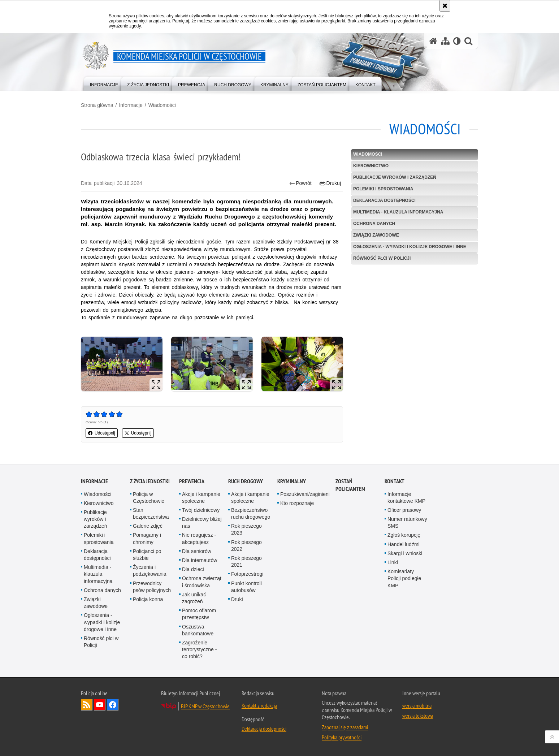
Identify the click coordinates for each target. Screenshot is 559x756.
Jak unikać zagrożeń (194, 598)
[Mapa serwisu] (445, 41)
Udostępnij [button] (102, 433)
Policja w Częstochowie (149, 498)
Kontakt (395, 481)
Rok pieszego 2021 (246, 561)
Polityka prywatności (342, 737)
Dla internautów (200, 560)
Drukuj (330, 183)
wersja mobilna (417, 705)
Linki (393, 562)
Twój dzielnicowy (201, 510)
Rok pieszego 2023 (246, 529)
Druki (237, 599)
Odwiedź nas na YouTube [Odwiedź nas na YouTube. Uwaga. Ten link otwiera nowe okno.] (100, 705)
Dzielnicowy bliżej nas (202, 522)
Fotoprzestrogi (247, 574)
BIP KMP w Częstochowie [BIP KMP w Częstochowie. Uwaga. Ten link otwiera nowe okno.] (205, 706)
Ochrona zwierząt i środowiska (202, 582)
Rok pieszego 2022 (246, 546)
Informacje (131, 105)
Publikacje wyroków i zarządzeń (395, 177)
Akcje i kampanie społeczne (201, 498)
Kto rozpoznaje (297, 503)
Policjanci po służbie (147, 555)
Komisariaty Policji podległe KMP (404, 578)
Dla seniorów (197, 551)
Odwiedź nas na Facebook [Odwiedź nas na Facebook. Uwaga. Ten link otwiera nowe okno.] (113, 705)
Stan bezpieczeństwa (151, 513)
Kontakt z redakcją (259, 705)
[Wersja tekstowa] (457, 41)
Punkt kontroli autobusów (246, 587)
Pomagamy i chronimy (147, 538)
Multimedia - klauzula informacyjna (398, 212)
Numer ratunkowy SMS (407, 522)
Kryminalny (292, 481)
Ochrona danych (374, 224)
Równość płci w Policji (382, 258)
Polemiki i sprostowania (383, 189)
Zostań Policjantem (350, 485)
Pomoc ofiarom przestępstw (199, 614)
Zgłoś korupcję (404, 535)
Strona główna (97, 105)
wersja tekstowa (418, 716)
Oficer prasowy (404, 510)
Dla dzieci (193, 569)
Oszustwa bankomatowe (198, 630)
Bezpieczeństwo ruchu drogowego (251, 513)
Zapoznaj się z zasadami (345, 727)
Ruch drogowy (246, 481)
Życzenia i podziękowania (150, 571)
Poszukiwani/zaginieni (305, 494)
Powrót (300, 183)
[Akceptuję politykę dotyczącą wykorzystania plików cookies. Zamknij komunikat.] (445, 6)
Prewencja (192, 481)
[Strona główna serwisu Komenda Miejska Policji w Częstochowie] (433, 41)
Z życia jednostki (150, 481)
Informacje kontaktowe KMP (406, 498)
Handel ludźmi (404, 544)
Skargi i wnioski (405, 553)
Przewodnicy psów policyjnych (152, 587)
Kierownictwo (371, 166)
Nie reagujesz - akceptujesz (199, 538)
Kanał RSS (87, 705)
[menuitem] (104, 83)
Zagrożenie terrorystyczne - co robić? (199, 649)
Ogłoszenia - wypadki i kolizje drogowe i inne (410, 247)
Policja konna (148, 599)
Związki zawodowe (376, 235)
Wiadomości (162, 105)
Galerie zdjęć (148, 526)
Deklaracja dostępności (384, 200)
